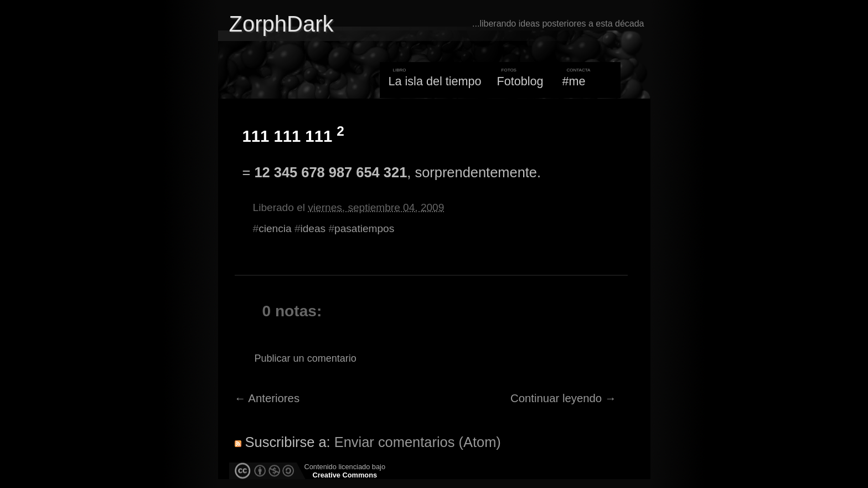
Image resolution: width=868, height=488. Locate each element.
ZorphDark (281, 24)
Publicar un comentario (306, 358)
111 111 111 (293, 136)
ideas (313, 228)
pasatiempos (364, 228)
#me (574, 81)
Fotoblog (520, 81)
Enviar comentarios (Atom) (418, 442)
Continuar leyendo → (563, 398)
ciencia (275, 228)
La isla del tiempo (435, 81)
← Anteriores (267, 398)
